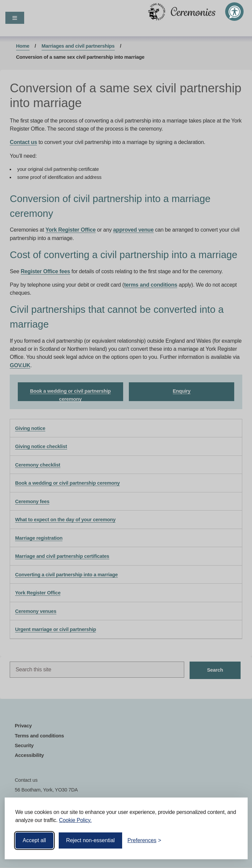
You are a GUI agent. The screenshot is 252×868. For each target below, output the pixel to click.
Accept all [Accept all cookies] (34, 840)
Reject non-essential (90, 840)
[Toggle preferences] (144, 840)
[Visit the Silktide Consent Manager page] (233, 840)
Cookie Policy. (75, 820)
